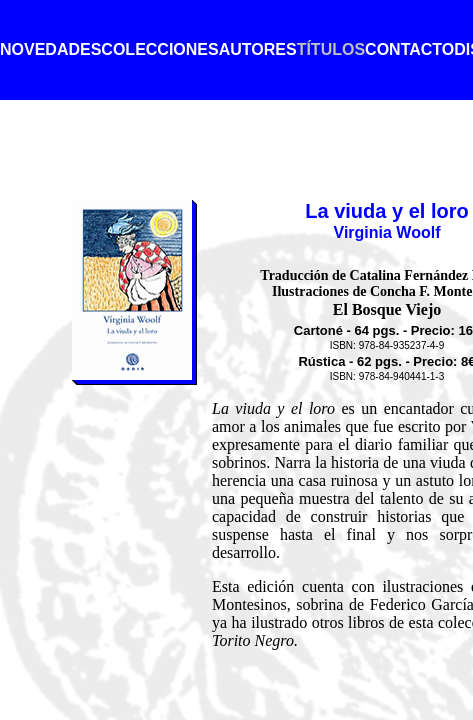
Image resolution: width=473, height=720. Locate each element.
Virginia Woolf (387, 232)
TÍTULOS (331, 49)
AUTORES (258, 49)
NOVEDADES (50, 49)
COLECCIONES (159, 49)
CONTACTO (409, 49)
